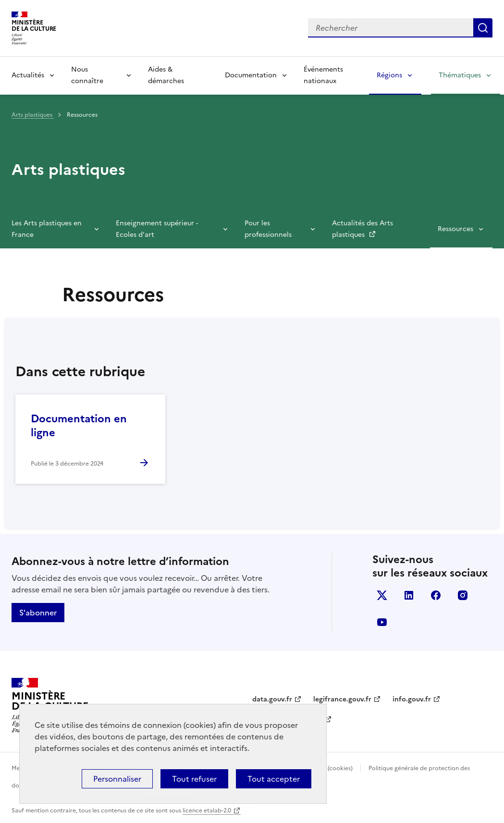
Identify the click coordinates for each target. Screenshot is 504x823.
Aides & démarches (166, 75)
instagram (463, 595)
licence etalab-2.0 (207, 811)
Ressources (455, 229)
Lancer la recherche (483, 28)
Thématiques (460, 75)
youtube (382, 622)
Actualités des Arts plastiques (363, 229)
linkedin (409, 595)
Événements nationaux (323, 75)
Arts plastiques (33, 115)
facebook (436, 595)
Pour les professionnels (268, 229)
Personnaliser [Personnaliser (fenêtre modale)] (117, 779)
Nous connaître (87, 75)
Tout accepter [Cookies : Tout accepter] (274, 779)
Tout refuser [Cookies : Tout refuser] (194, 779)
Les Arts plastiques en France (47, 229)
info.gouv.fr (412, 699)
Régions (389, 75)
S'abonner (38, 613)
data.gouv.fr (272, 699)
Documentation (251, 75)
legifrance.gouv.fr (342, 699)
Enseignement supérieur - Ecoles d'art (157, 229)
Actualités (28, 75)
